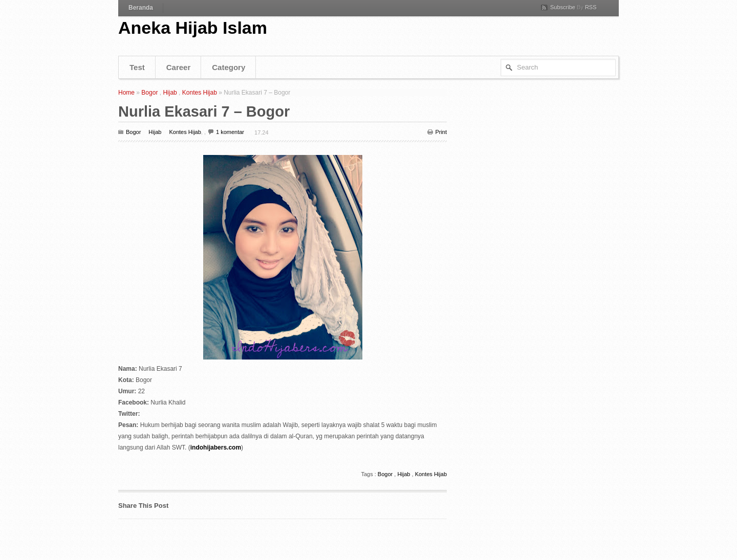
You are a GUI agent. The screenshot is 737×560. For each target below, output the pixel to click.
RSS (591, 7)
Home (126, 93)
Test (137, 67)
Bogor (149, 93)
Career (179, 67)
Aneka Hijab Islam (193, 28)
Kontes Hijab (200, 93)
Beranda (141, 8)
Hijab (170, 93)
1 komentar (230, 132)
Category (229, 67)
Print (441, 132)
